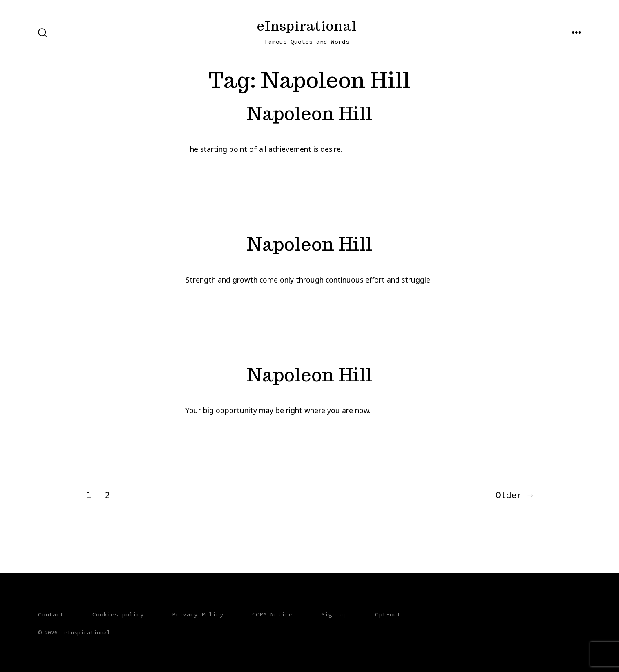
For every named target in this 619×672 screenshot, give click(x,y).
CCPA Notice (272, 614)
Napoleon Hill (309, 113)
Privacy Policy (198, 614)
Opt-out (388, 614)
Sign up (334, 614)
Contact (51, 614)
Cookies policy (118, 614)
